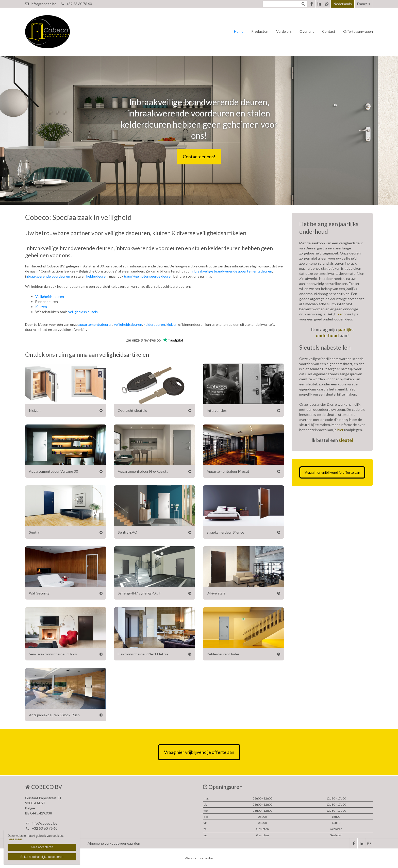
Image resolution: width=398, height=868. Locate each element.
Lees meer (15, 839)
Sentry (34, 532)
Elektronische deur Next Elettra (143, 654)
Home (239, 31)
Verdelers (284, 31)
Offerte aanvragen (358, 31)
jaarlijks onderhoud (335, 333)
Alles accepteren (42, 847)
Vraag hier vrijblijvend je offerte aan (332, 472)
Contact (329, 31)
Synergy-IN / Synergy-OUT (139, 593)
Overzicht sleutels (132, 410)
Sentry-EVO (128, 532)
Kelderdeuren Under (223, 654)
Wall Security (39, 593)
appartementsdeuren (95, 324)
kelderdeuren (97, 276)
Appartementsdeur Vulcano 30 (53, 471)
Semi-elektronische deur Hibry (53, 654)
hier (340, 314)
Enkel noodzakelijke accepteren (42, 857)
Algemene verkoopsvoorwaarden (114, 843)
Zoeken (303, 4)
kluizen (172, 324)
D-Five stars (216, 593)
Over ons (307, 31)
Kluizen (41, 307)
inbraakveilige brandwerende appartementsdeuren (232, 271)
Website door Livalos (199, 858)
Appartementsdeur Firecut (228, 471)
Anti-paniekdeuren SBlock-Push (54, 715)
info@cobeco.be (41, 4)
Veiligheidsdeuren (50, 296)
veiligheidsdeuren (128, 324)
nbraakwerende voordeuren (48, 276)
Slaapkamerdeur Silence (225, 532)
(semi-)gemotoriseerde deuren (148, 276)
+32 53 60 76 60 (77, 4)
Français (364, 4)
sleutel (346, 440)
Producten (260, 31)
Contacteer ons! (199, 157)
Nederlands (343, 4)
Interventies (217, 410)
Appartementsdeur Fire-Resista (143, 471)
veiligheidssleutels (83, 312)
